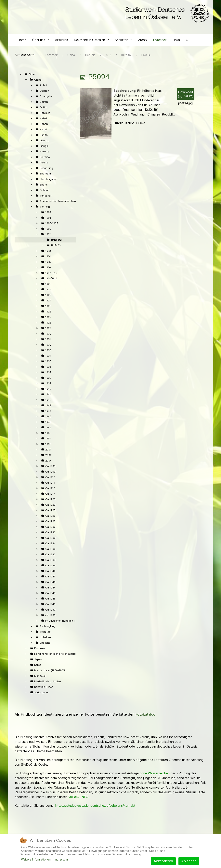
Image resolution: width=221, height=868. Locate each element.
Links (176, 41)
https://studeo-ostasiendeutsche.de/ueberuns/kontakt (95, 806)
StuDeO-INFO (78, 798)
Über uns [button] (41, 41)
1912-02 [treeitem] (56, 241)
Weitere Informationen (36, 859)
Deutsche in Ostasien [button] (91, 41)
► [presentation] (32, 86)
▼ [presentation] (20, 75)
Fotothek (160, 41)
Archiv (143, 41)
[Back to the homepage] (166, 13)
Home (22, 41)
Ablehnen (189, 861)
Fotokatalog (145, 715)
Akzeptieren (163, 861)
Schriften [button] (123, 41)
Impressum (61, 859)
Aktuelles (61, 41)
